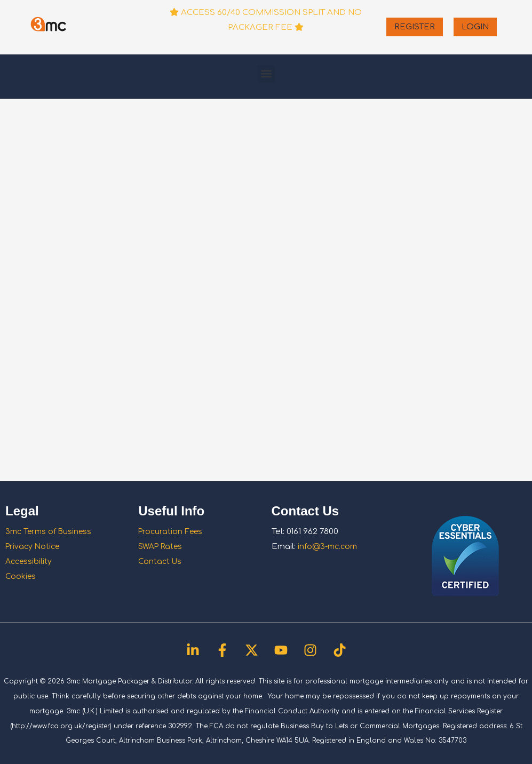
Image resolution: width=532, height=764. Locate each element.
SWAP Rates (162, 547)
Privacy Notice (34, 547)
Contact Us (161, 562)
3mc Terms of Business (51, 532)
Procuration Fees (172, 532)
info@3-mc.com (329, 547)
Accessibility (30, 562)
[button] (266, 74)
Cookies (21, 576)
